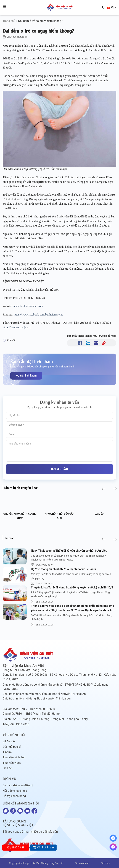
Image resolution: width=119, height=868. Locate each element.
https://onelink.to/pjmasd (17, 327)
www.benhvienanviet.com (29, 306)
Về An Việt (9, 741)
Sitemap (105, 863)
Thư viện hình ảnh (14, 757)
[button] (103, 489)
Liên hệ (7, 768)
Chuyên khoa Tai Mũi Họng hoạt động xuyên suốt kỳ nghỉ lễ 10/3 (72, 587)
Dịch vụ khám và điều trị (18, 785)
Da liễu (99, 514)
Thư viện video (12, 763)
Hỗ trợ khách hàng (14, 796)
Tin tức (7, 752)
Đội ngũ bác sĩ (12, 747)
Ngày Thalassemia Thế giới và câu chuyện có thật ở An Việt (69, 551)
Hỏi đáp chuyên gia (15, 791)
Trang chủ (9, 21)
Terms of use (82, 863)
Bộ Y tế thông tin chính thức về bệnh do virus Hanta (64, 569)
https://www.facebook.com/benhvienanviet (38, 315)
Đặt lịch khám (26, 376)
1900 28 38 (16, 848)
